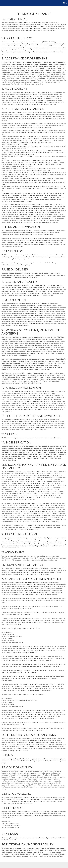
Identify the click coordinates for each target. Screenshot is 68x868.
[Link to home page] (3, 3)
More (65, 3)
